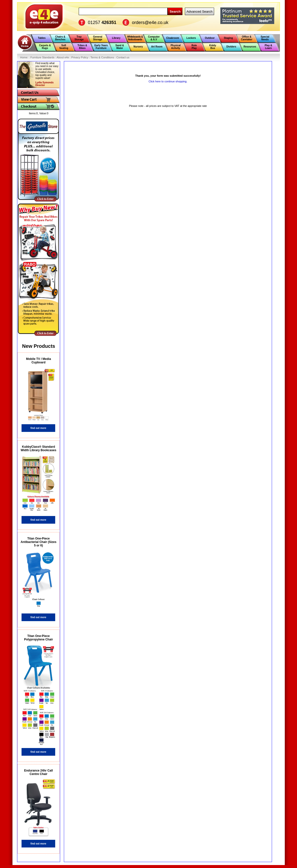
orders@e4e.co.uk (150, 23)
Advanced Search (199, 12)
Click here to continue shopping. (168, 81)
